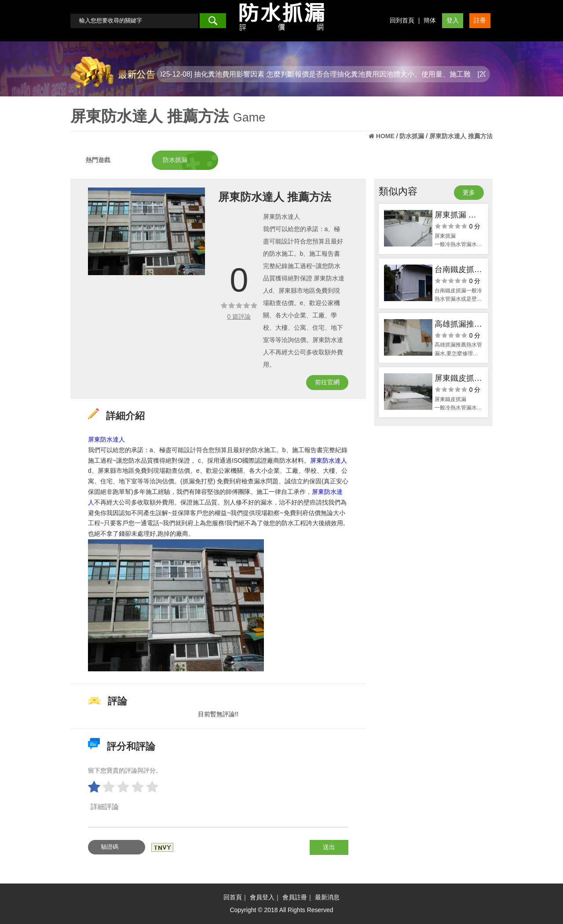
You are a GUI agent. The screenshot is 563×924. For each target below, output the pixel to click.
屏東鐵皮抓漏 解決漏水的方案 (458, 379)
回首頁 (233, 897)
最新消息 (327, 897)
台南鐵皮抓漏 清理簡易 (458, 271)
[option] (146, 232)
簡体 (430, 20)
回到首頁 (402, 20)
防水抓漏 (175, 160)
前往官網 (327, 382)
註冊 (480, 20)
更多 (469, 192)
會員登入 (262, 897)
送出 (329, 847)
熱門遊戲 (98, 160)
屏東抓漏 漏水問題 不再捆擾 (455, 216)
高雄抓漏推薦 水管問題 (458, 325)
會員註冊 (295, 897)
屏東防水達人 (106, 439)
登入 (453, 20)
